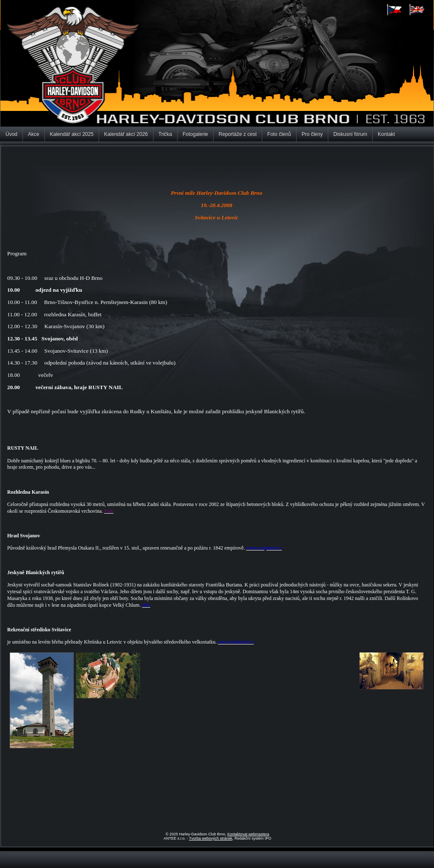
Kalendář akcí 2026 (126, 134)
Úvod (11, 134)
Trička (165, 134)
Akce (34, 134)
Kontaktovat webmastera (248, 834)
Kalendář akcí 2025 (72, 134)
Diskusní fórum (350, 134)
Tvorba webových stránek (211, 838)
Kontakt (386, 134)
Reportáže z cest (238, 134)
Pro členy (312, 134)
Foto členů (279, 134)
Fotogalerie (195, 134)
